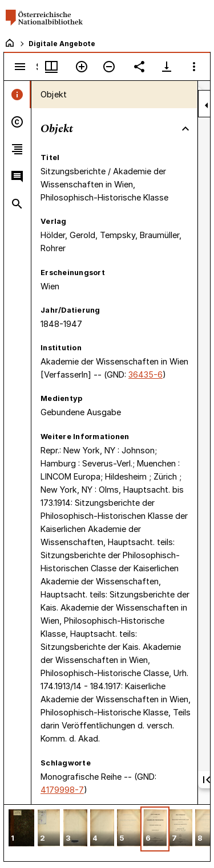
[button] (21, 829)
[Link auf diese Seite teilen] (139, 67)
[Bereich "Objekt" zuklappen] (185, 129)
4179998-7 (62, 790)
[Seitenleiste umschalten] (20, 67)
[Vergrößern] (82, 67)
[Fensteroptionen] (194, 67)
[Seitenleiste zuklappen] (207, 105)
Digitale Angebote (62, 44)
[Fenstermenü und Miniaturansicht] (51, 67)
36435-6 (146, 374)
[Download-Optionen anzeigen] (167, 67)
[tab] (17, 95)
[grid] (107, 833)
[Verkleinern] (109, 67)
